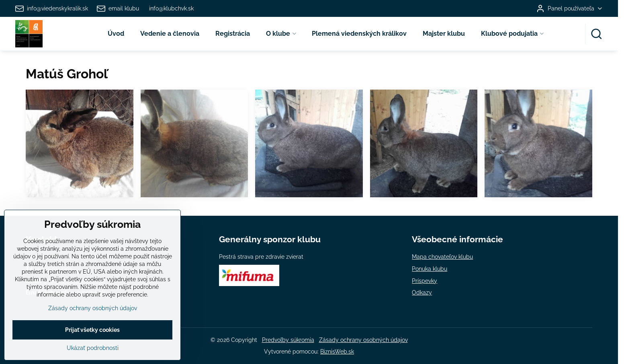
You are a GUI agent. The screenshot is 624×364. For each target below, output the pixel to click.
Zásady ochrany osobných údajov (363, 340)
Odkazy (422, 292)
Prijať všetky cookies (92, 351)
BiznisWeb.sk (337, 352)
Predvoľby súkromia (288, 340)
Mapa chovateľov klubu (442, 257)
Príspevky (425, 281)
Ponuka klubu (430, 269)
